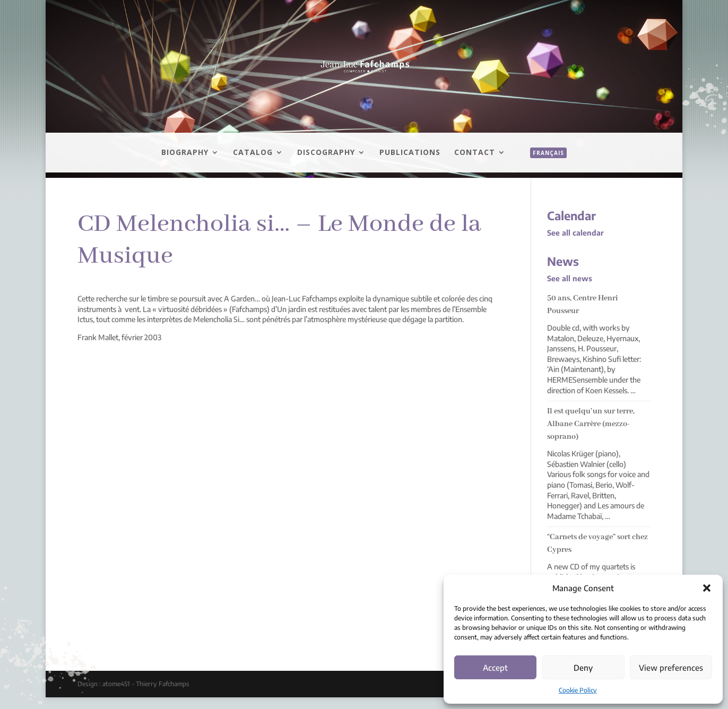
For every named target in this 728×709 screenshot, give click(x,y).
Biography (185, 153)
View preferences (671, 668)
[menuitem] (543, 165)
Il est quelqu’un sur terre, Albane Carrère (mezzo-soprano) (591, 424)
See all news (570, 278)
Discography (326, 153)
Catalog (253, 153)
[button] (707, 588)
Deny (583, 668)
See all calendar (575, 233)
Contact (475, 153)
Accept (495, 668)
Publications (410, 153)
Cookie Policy (578, 690)
